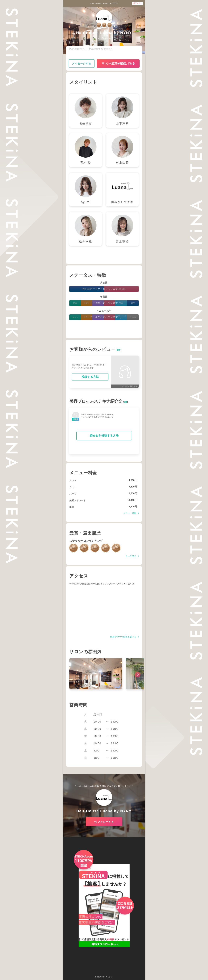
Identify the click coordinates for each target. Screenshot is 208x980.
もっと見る (131, 556)
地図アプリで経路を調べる (124, 637)
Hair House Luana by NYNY (104, 3)
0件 (119, 350)
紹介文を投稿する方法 (104, 436)
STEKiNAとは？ (104, 977)
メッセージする (82, 63)
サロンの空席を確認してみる (118, 63)
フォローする (106, 822)
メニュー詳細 (130, 513)
